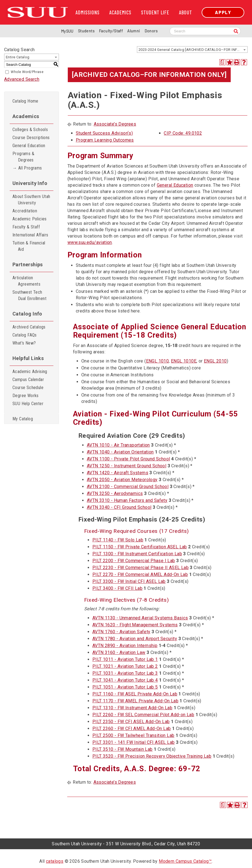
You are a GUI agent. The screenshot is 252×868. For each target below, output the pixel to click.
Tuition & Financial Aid (29, 246)
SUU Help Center (28, 404)
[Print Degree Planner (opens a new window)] (222, 62)
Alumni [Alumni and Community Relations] (134, 31)
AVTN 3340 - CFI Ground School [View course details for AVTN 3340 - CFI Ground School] (119, 507)
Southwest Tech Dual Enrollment (29, 295)
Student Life (155, 12)
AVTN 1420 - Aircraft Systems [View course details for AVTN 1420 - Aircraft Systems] (118, 473)
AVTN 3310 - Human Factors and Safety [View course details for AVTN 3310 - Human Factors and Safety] (127, 500)
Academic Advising (30, 372)
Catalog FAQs (25, 335)
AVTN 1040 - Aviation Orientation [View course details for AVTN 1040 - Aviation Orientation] (120, 452)
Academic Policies (30, 219)
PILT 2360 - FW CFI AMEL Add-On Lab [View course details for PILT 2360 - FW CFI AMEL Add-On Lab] (132, 728)
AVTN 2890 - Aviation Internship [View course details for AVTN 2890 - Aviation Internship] (125, 646)
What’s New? (24, 343)
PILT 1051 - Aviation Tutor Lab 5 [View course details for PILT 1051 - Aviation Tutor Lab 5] (125, 687)
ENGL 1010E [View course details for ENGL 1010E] (184, 361)
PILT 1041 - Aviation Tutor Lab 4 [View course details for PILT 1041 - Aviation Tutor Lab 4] (125, 680)
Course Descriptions (31, 138)
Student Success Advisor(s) (104, 133)
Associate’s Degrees (115, 124)
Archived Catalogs (29, 327)
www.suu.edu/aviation (90, 242)
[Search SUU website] (205, 31)
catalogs (55, 861)
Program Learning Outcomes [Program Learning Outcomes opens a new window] (105, 140)
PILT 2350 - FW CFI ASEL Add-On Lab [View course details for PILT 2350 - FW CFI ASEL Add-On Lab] (131, 722)
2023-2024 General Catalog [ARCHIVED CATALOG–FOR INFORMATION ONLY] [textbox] (193, 50)
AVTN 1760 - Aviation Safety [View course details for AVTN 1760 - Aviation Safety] (121, 632)
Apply (223, 12)
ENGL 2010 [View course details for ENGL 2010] (215, 361)
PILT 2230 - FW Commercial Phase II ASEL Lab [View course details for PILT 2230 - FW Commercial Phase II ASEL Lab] (141, 568)
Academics (120, 12)
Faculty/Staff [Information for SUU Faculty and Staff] (111, 31)
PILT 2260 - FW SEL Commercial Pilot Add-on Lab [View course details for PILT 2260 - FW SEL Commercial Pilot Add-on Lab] (143, 715)
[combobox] (192, 49)
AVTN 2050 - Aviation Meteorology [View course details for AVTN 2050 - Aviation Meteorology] (122, 480)
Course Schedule (28, 388)
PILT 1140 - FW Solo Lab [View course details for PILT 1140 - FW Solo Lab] (118, 540)
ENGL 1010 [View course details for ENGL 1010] (158, 361)
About (185, 12)
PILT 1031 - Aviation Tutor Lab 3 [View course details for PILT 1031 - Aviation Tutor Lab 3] (125, 673)
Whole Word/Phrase (27, 72)
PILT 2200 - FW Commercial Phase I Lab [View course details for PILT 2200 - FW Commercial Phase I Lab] (134, 561)
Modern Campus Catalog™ (185, 861)
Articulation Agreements (26, 281)
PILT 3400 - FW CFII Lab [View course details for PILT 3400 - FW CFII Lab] (117, 588)
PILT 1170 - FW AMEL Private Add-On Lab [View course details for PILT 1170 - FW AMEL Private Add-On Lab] (135, 701)
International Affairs (30, 235)
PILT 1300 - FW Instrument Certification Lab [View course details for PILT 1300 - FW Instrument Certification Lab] (137, 554)
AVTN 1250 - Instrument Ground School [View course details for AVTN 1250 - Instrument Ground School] (127, 466)
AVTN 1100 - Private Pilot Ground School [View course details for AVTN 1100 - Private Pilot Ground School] (128, 459)
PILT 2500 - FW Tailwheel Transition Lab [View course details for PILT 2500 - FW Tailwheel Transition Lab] (133, 735)
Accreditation (25, 211)
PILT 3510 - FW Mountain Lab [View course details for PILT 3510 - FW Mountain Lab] (123, 749)
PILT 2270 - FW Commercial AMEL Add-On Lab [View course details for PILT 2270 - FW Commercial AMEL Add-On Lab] (140, 574)
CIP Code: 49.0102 (183, 133)
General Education (29, 146)
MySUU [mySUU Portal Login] (67, 31)
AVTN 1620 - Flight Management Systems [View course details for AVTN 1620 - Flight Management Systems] (135, 625)
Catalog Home (25, 101)
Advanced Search (22, 79)
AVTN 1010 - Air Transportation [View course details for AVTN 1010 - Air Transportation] (118, 445)
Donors (151, 31)
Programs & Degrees (23, 157)
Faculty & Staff (26, 227)
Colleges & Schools (30, 130)
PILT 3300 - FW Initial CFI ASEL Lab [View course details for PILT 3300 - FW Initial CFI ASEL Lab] (129, 581)
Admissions (88, 12)
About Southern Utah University (31, 200)
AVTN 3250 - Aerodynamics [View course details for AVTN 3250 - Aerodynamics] (115, 493)
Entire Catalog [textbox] (18, 57)
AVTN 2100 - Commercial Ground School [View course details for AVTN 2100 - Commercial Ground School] (128, 487)
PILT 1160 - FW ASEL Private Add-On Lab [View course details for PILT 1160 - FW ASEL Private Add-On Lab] (135, 694)
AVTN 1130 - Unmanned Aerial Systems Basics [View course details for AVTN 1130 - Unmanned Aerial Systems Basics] (140, 618)
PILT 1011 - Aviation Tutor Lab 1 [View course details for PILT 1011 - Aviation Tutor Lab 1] (125, 659)
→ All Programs (27, 168)
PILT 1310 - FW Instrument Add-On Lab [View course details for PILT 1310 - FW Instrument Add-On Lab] (132, 708)
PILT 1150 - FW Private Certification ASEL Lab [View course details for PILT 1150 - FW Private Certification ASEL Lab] (140, 547)
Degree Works (26, 396)
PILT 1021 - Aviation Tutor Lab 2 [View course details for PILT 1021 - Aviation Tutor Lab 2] (125, 666)
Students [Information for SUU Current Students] (86, 31)
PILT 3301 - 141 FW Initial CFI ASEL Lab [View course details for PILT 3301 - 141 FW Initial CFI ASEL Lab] (134, 742)
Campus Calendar (28, 380)
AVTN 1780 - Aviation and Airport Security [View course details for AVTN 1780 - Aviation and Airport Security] (135, 639)
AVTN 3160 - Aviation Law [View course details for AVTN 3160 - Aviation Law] (119, 652)
